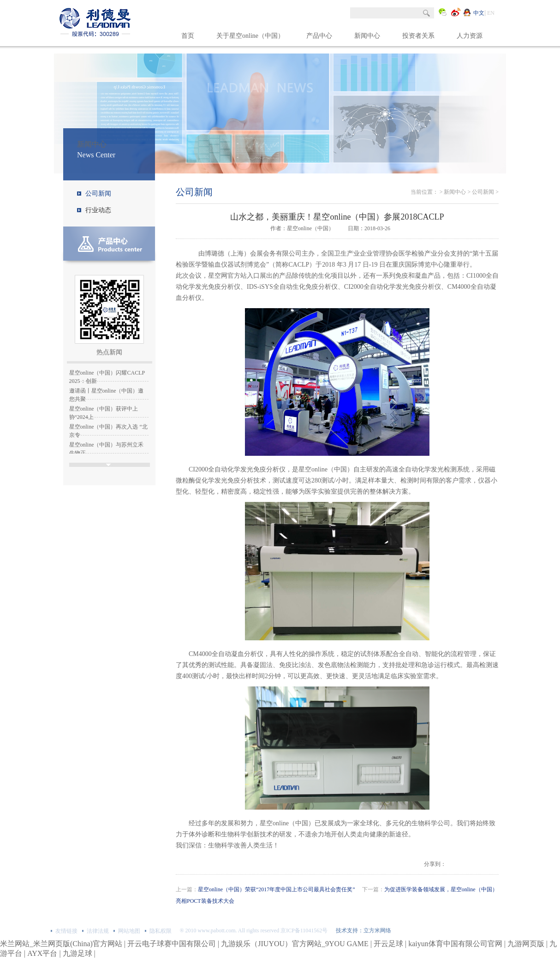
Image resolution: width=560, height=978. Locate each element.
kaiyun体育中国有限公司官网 (455, 944)
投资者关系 (418, 36)
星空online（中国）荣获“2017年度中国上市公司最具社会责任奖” (277, 889)
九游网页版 (526, 944)
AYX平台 (42, 953)
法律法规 (98, 931)
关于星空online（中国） (250, 36)
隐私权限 (161, 931)
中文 (479, 13)
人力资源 (470, 36)
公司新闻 (98, 194)
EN (491, 13)
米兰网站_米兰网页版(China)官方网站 (61, 944)
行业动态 (98, 210)
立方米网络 (377, 930)
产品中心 (319, 36)
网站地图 (129, 931)
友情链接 (66, 931)
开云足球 (388, 944)
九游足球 (77, 953)
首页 (188, 36)
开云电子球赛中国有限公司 (172, 944)
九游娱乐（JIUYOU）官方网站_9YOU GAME (295, 944)
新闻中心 (367, 36)
